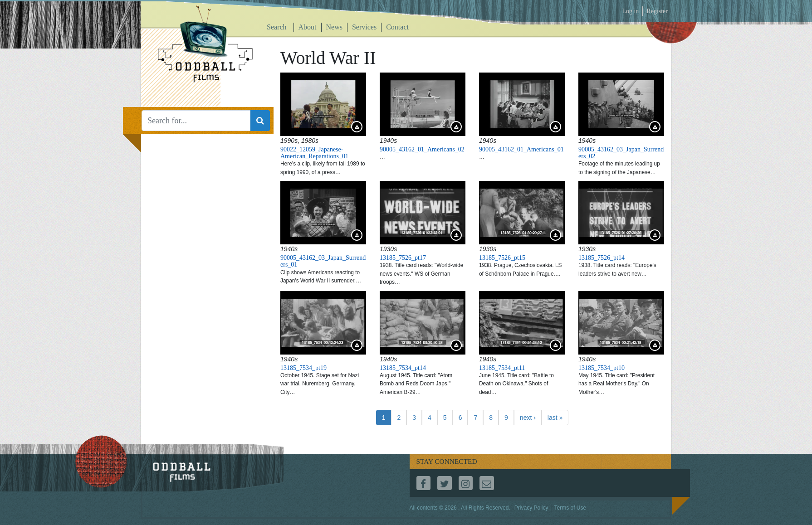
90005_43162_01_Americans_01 (521, 149)
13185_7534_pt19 (303, 368)
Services (364, 27)
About (308, 27)
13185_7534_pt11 (502, 368)
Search (277, 27)
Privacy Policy (531, 508)
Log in (630, 11)
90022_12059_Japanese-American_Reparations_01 (314, 153)
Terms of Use (570, 508)
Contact (397, 27)
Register (657, 11)
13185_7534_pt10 (602, 368)
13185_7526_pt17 (403, 258)
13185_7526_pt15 (502, 258)
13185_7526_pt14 (602, 258)
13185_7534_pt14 (403, 368)
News (334, 27)
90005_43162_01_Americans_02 (422, 149)
